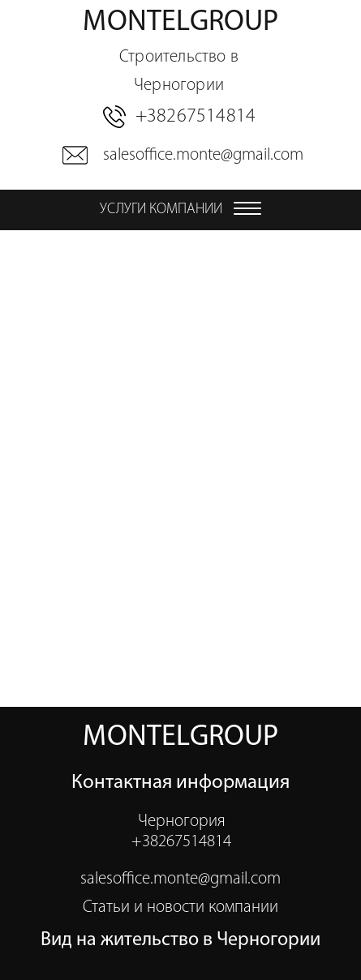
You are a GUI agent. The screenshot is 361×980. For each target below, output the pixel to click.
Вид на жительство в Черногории (180, 940)
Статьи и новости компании (180, 907)
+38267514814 (196, 117)
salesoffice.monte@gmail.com (200, 155)
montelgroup (180, 54)
